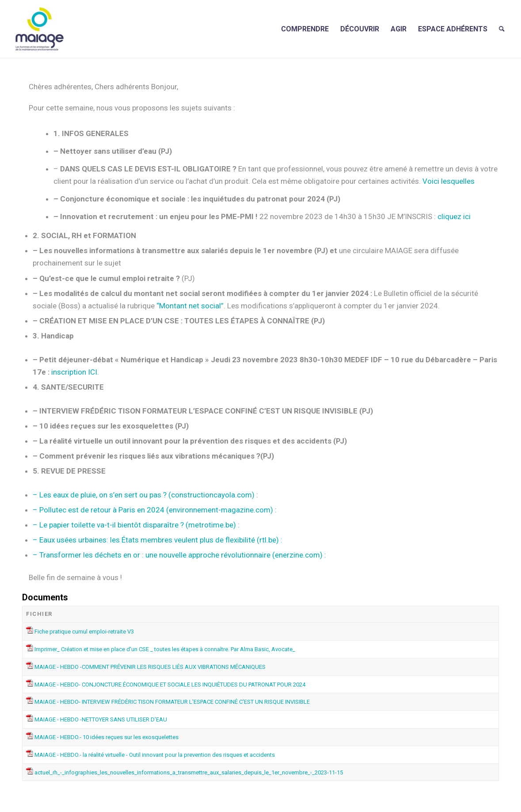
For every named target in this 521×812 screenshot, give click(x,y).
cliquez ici (453, 216)
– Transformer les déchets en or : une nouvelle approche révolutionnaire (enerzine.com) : (179, 555)
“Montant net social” (190, 306)
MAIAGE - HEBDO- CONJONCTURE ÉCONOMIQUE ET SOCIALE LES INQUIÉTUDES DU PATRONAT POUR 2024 (170, 685)
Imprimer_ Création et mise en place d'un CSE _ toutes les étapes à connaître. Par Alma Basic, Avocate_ (165, 649)
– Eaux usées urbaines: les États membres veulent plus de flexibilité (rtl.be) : (158, 540)
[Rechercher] (502, 29)
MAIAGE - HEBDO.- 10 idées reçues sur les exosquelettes (106, 737)
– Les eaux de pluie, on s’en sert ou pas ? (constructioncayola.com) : (145, 495)
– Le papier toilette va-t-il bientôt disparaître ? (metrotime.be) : (136, 525)
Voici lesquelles (449, 181)
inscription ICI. (75, 372)
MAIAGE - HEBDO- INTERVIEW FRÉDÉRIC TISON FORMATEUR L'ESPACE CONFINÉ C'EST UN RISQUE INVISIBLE (172, 702)
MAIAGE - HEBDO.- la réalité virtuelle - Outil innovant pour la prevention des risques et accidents (155, 755)
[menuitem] (305, 29)
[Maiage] (40, 29)
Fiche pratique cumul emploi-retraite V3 (84, 632)
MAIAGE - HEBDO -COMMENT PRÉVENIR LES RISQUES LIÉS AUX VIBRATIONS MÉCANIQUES (150, 667)
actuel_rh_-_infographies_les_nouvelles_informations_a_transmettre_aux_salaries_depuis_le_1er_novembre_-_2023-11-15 (189, 772)
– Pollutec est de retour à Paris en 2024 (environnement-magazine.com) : (155, 510)
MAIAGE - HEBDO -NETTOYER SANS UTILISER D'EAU (101, 719)
